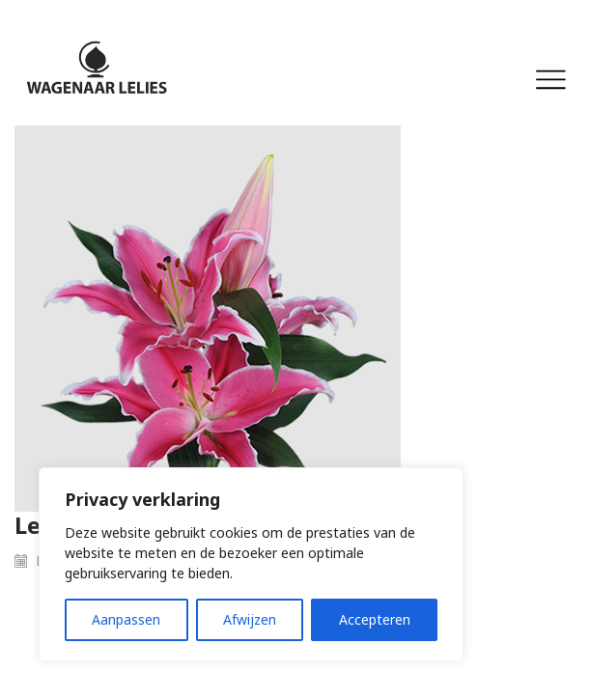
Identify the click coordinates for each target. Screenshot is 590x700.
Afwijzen (250, 619)
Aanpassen (126, 619)
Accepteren (375, 619)
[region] (251, 564)
